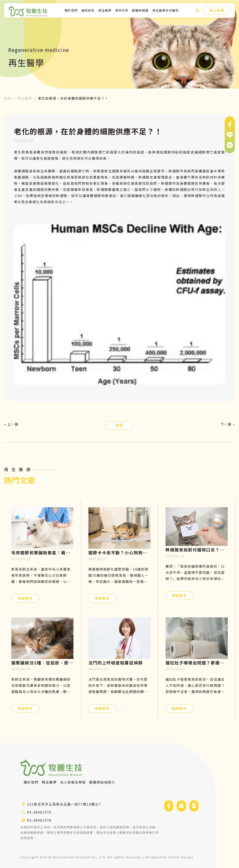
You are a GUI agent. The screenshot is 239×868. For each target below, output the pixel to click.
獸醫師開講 (140, 10)
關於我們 (71, 10)
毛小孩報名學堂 (73, 782)
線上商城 (217, 10)
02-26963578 (39, 820)
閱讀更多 (25, 598)
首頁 (8, 98)
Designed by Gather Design (169, 857)
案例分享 (122, 10)
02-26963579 (39, 812)
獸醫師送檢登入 (102, 782)
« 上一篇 (11, 424)
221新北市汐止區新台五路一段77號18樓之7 (64, 804)
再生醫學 (105, 10)
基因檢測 (88, 10)
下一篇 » (228, 424)
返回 (119, 425)
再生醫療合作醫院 (166, 10)
